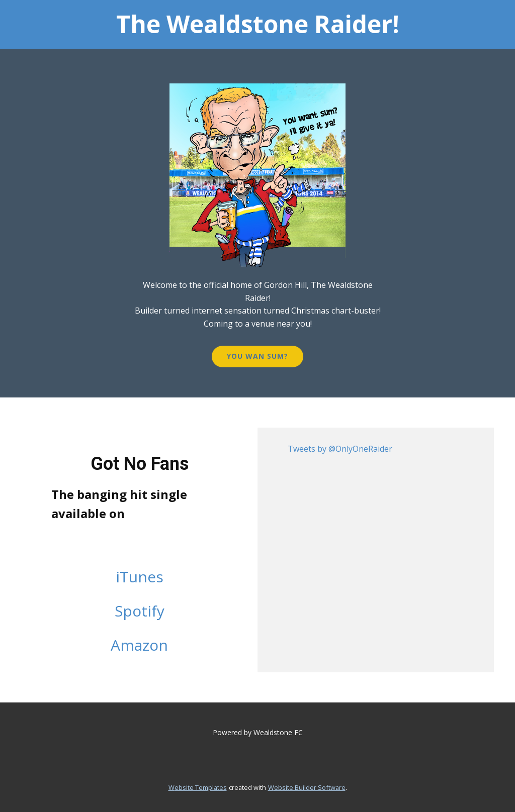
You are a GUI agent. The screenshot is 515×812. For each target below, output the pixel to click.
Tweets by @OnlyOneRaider (340, 449)
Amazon (139, 645)
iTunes (140, 577)
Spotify (140, 611)
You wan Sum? (257, 356)
